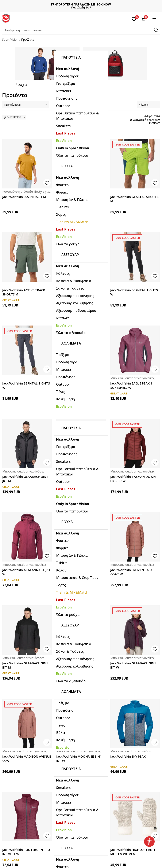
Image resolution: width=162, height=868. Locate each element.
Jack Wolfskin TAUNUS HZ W (78, 196)
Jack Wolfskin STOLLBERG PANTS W (76, 385)
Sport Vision (10, 39)
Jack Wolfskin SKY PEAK (128, 756)
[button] (81, 30)
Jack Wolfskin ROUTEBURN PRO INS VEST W (26, 851)
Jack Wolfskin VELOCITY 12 (77, 849)
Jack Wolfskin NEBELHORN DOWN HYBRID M (76, 478)
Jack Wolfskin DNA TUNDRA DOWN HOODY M (77, 571)
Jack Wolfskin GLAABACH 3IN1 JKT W (133, 665)
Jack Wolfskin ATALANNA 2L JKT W (26, 571)
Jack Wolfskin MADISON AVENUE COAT (27, 758)
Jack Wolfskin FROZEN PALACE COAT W (133, 571)
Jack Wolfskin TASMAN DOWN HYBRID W (133, 478)
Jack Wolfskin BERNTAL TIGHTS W (134, 291)
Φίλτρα (148, 104)
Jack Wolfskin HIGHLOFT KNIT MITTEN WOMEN (133, 851)
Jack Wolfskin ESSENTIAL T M (24, 196)
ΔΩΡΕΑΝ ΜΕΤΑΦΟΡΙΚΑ (81, 4)
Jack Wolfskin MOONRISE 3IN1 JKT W (79, 758)
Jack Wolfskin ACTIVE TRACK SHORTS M (24, 291)
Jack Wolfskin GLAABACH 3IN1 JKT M (25, 478)
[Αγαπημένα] (134, 19)
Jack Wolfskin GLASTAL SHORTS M (134, 198)
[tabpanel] (47, 67)
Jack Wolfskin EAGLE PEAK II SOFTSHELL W (131, 385)
